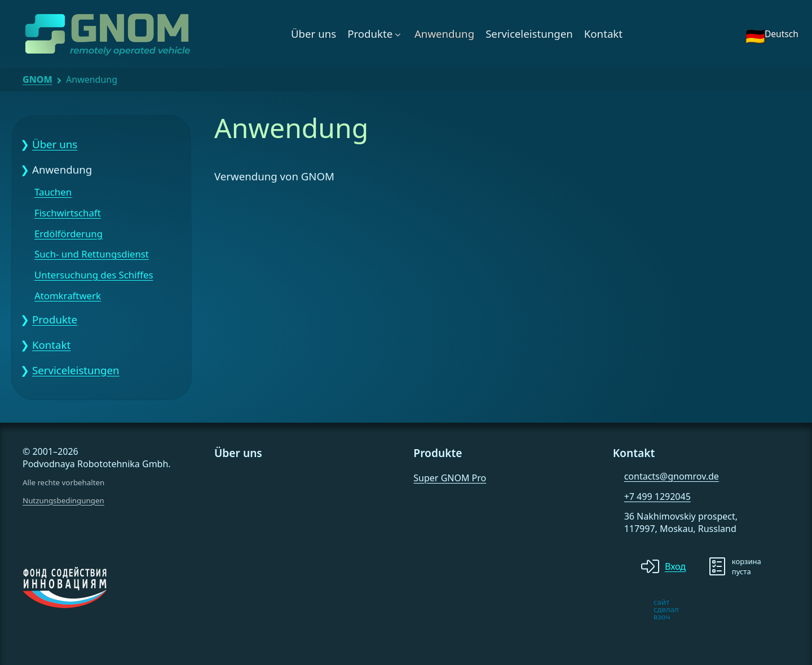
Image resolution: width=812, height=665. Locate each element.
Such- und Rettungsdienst (92, 254)
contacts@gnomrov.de (672, 476)
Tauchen (53, 192)
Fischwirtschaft (68, 213)
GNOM (37, 79)
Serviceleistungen (529, 34)
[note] (622, 609)
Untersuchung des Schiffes (94, 275)
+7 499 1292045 (657, 496)
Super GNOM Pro (450, 478)
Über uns (314, 34)
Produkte (370, 34)
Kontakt (603, 34)
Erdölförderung (69, 234)
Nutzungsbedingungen (63, 500)
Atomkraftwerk (68, 296)
